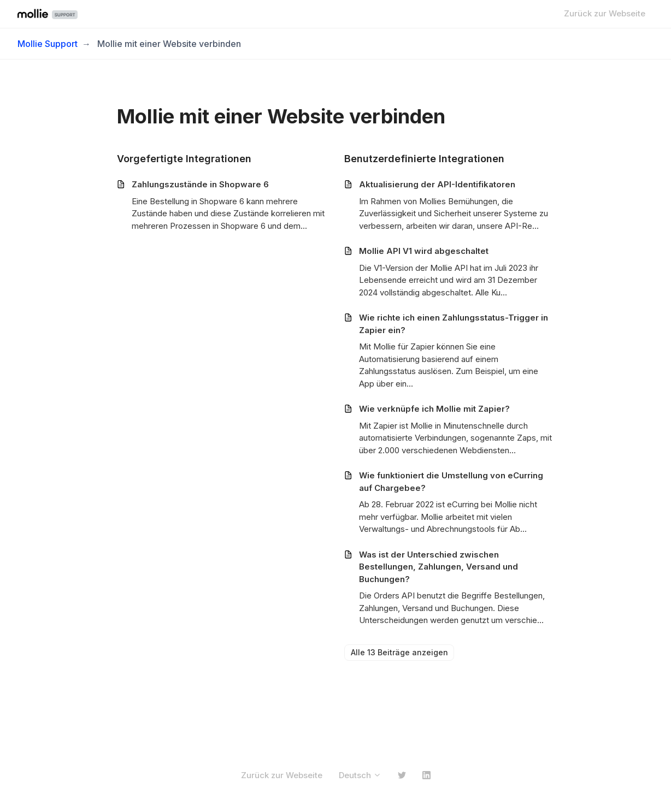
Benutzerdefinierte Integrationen (424, 159)
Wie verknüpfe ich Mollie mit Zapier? (434, 409)
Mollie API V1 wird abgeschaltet (424, 251)
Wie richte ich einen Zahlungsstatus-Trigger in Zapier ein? (454, 324)
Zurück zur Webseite (605, 13)
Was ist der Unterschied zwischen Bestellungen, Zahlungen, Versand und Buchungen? (438, 567)
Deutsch (360, 775)
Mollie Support (48, 44)
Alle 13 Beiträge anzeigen (399, 652)
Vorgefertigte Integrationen (184, 159)
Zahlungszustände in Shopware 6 (200, 184)
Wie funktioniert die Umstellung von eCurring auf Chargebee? (451, 482)
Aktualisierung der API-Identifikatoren (437, 184)
